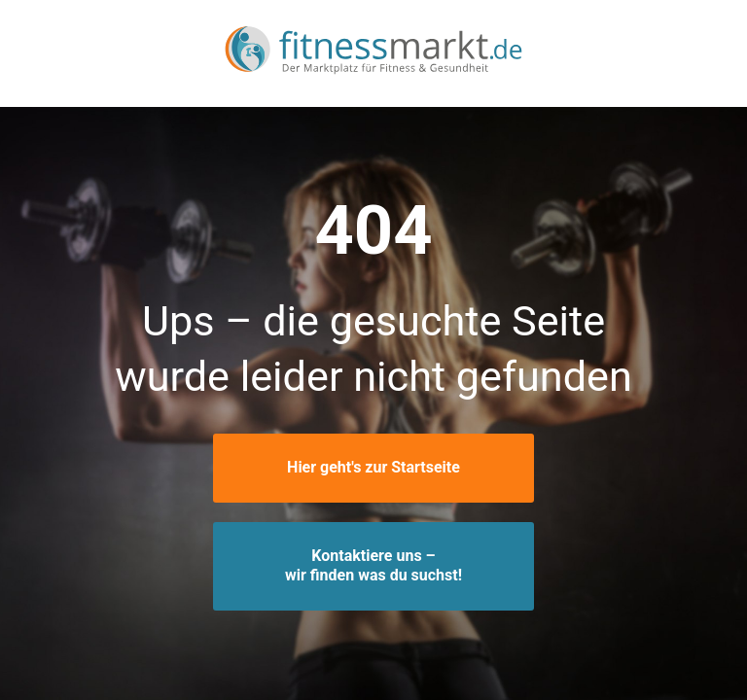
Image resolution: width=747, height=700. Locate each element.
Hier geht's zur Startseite (373, 467)
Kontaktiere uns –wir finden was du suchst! (373, 566)
